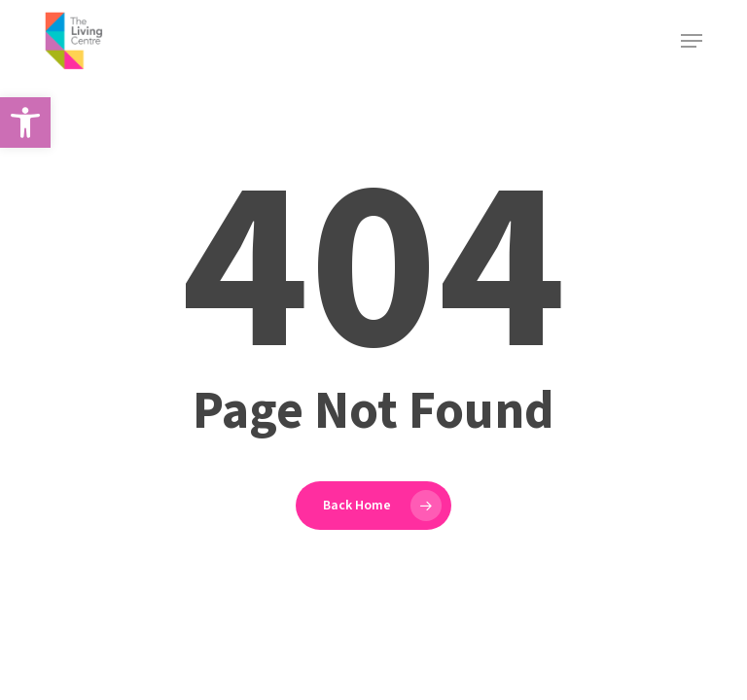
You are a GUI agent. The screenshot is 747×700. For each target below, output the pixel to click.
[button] (25, 122)
